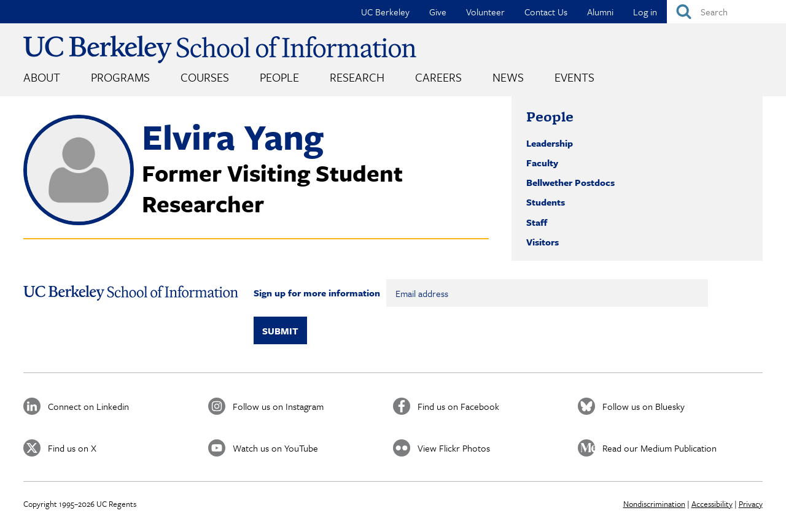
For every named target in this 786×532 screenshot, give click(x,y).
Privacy (751, 504)
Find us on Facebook (458, 406)
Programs (120, 77)
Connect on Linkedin (88, 406)
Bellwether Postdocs (570, 182)
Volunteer (485, 12)
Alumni (600, 12)
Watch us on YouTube (275, 448)
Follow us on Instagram (278, 406)
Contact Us (546, 12)
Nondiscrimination (654, 504)
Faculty (542, 163)
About (42, 77)
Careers (438, 77)
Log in (645, 12)
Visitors (543, 242)
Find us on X (72, 448)
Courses (205, 77)
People (279, 77)
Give (438, 12)
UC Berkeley (385, 12)
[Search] (726, 12)
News (508, 77)
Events (574, 77)
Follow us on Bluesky (644, 406)
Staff (537, 222)
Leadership (550, 143)
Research (357, 77)
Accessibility (712, 504)
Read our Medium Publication (660, 448)
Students (546, 202)
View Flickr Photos (454, 448)
